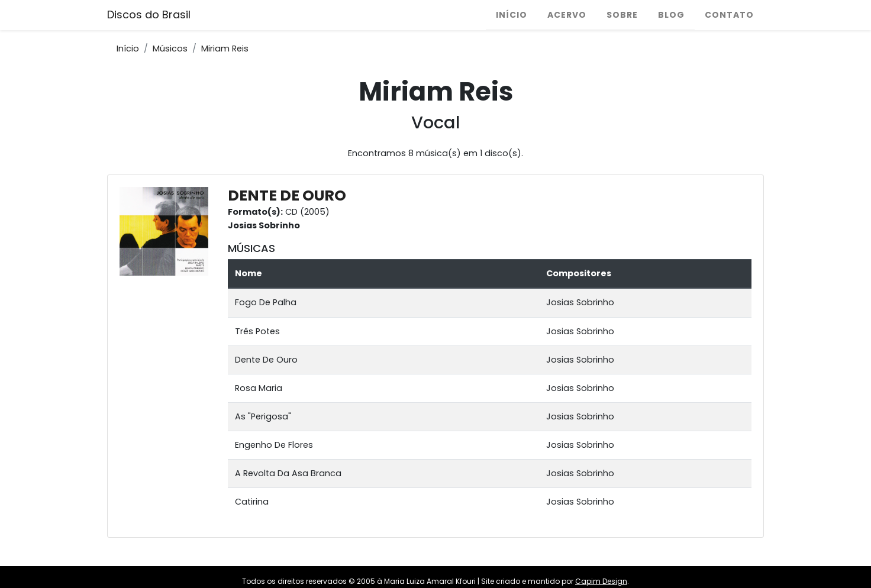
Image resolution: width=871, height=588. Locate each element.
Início (512, 15)
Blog (671, 15)
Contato (729, 15)
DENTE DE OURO (287, 196)
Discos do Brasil (149, 14)
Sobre (622, 15)
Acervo (567, 15)
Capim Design (601, 581)
